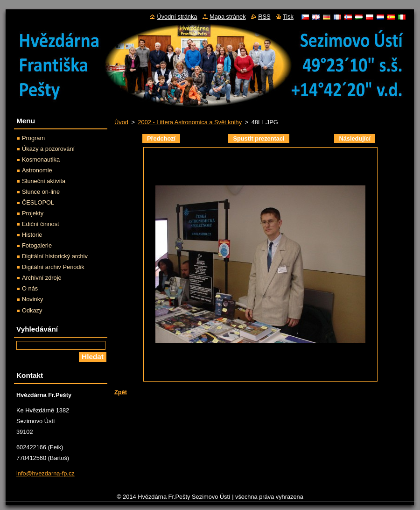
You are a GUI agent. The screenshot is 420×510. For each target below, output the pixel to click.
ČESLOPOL (38, 202)
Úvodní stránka (177, 17)
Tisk (288, 17)
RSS (264, 17)
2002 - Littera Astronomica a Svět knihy (190, 122)
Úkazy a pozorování (48, 149)
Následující (355, 138)
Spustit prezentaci (259, 138)
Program (33, 138)
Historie (32, 235)
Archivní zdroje (42, 278)
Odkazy (32, 310)
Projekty (33, 213)
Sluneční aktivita (44, 181)
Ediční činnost (41, 224)
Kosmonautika (41, 159)
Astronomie (37, 170)
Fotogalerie (37, 245)
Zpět (121, 392)
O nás (30, 288)
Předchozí (161, 138)
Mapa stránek (228, 17)
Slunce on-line (41, 192)
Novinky (33, 299)
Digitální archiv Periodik (53, 267)
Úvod (121, 122)
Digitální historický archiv (55, 256)
